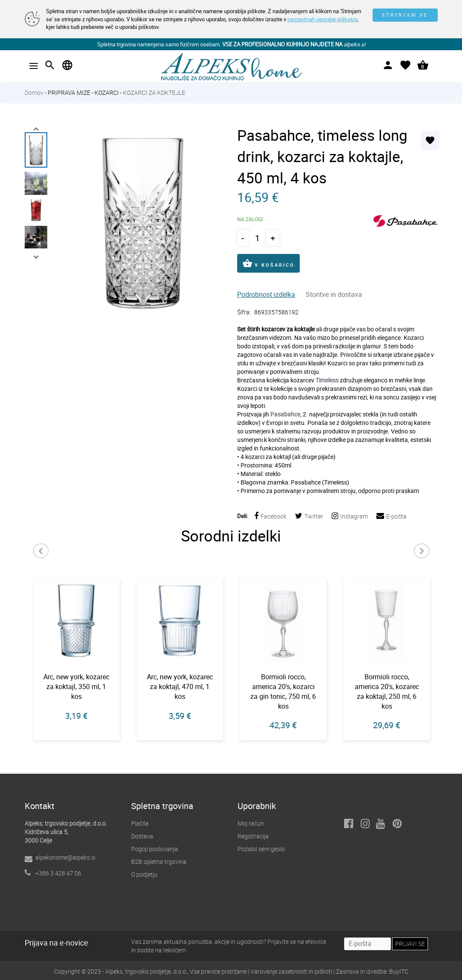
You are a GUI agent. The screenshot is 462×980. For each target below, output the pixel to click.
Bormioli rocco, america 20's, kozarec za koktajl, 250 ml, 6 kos (387, 691)
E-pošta (392, 516)
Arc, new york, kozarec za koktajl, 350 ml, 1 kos (76, 687)
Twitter (309, 516)
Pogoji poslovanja (155, 849)
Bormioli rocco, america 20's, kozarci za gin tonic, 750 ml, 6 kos (283, 691)
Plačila (140, 823)
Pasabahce (285, 414)
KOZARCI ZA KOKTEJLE (154, 93)
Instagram (350, 516)
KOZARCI (107, 93)
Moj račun (251, 823)
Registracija (253, 836)
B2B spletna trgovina (159, 862)
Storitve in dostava (334, 294)
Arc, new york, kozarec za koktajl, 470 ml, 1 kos (180, 687)
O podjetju (144, 874)
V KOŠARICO (268, 263)
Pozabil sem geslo (261, 849)
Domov (34, 93)
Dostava (142, 836)
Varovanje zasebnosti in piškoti (291, 971)
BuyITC (399, 971)
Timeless (327, 380)
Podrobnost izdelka (266, 294)
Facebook (270, 516)
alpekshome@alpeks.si (65, 857)
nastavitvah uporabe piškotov (322, 19)
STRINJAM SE (405, 15)
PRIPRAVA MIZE (69, 93)
